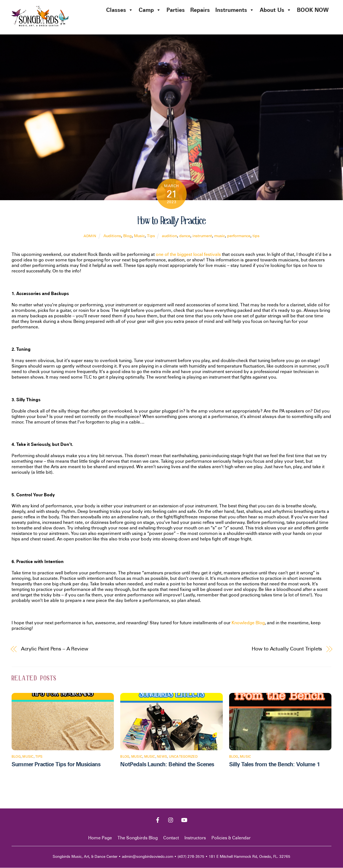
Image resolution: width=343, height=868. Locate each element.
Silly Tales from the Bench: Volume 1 (274, 764)
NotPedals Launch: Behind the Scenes (167, 764)
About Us (276, 10)
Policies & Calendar (231, 838)
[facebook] (158, 820)
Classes (120, 10)
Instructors (195, 838)
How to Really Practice (171, 221)
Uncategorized (183, 757)
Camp (150, 10)
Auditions (112, 236)
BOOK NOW (313, 10)
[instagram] (171, 820)
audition (169, 236)
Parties (176, 10)
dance (185, 236)
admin (90, 236)
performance (239, 236)
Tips (151, 236)
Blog (128, 236)
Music (139, 236)
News (162, 757)
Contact (171, 838)
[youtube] (184, 820)
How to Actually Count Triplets (287, 649)
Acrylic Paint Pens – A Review (55, 649)
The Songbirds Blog (138, 838)
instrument (202, 236)
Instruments (235, 10)
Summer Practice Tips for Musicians (56, 764)
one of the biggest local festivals (188, 255)
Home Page (100, 838)
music (220, 236)
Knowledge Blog (248, 623)
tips (256, 236)
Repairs (200, 10)
